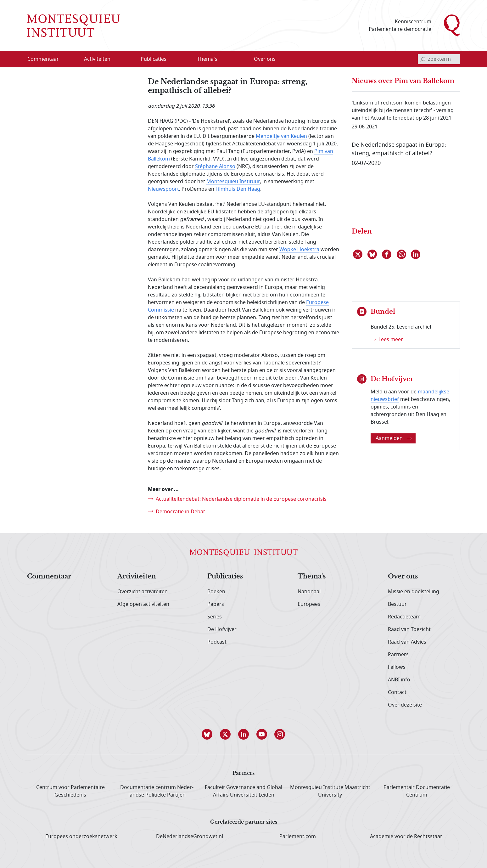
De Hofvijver (222, 629)
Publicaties (225, 577)
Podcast (217, 642)
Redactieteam (404, 617)
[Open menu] (117, 59)
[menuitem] (47, 59)
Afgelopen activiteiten (143, 604)
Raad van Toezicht (409, 629)
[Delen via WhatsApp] (402, 254)
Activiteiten (137, 577)
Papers (216, 604)
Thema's (312, 577)
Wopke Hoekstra (299, 250)
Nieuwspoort (163, 189)
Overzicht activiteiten (143, 592)
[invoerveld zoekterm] (439, 59)
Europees (309, 604)
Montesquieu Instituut (233, 182)
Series (215, 617)
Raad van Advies (407, 642)
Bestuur (397, 604)
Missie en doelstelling (414, 592)
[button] (207, 734)
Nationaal (309, 592)
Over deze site (405, 705)
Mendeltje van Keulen (281, 136)
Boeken (216, 592)
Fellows (397, 667)
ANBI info (399, 680)
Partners (398, 655)
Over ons (403, 577)
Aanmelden (394, 438)
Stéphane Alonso (215, 166)
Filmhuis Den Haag (238, 189)
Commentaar (49, 577)
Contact (397, 692)
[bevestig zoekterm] (423, 59)
